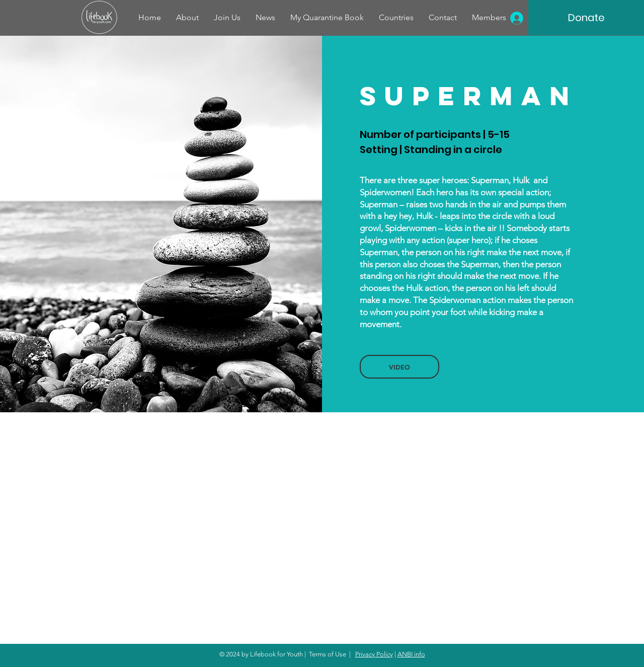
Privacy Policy (374, 654)
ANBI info (411, 654)
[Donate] (586, 18)
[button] (399, 367)
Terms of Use (328, 654)
